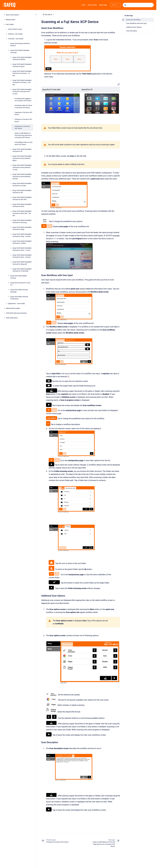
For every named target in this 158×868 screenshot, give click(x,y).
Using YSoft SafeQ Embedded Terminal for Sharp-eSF (22, 263)
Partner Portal (92, 5)
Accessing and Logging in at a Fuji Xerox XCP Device (23, 100)
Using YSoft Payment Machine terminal (20, 45)
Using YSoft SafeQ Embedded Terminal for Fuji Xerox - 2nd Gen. (22, 82)
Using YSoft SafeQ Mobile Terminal (19, 277)
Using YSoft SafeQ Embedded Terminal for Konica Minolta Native (22, 158)
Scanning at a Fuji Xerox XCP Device (22, 127)
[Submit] (125, 5)
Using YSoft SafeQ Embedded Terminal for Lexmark (22, 185)
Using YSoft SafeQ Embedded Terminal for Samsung (22, 221)
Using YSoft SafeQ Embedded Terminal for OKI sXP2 (22, 198)
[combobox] (138, 5)
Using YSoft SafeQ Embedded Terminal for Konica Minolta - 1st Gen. (22, 167)
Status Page (103, 5)
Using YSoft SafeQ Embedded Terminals (20, 51)
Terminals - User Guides (16, 39)
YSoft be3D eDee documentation (16, 313)
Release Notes (11, 20)
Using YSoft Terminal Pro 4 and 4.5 (20, 284)
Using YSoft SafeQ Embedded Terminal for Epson (22, 65)
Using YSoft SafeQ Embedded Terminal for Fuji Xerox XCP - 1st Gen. (22, 92)
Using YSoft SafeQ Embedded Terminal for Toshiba (22, 242)
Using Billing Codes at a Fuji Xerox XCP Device (24, 143)
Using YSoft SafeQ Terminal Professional (19, 298)
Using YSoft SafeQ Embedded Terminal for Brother (22, 58)
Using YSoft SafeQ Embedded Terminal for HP (22, 150)
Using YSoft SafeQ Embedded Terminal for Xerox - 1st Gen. (22, 249)
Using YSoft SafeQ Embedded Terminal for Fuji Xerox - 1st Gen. (22, 73)
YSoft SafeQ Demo (12, 318)
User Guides (10, 24)
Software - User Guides (15, 34)
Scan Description (132, 31)
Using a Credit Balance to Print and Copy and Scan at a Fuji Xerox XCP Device (23, 135)
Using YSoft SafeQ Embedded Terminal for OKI (22, 192)
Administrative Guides (13, 308)
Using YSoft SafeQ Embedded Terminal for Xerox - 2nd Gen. (22, 256)
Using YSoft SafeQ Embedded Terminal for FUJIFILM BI (22, 270)
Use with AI (49, 15)
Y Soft (83, 5)
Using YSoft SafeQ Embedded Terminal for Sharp (22, 228)
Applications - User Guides (17, 304)
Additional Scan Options (134, 27)
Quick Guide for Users (15, 29)
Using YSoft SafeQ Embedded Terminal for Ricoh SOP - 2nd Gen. (22, 213)
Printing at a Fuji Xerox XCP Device (23, 120)
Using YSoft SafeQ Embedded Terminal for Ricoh (22, 205)
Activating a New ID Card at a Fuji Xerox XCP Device (23, 107)
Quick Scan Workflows (133, 20)
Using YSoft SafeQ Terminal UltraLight (19, 291)
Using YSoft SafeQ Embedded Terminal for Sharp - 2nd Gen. (22, 235)
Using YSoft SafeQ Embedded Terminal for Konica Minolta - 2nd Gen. (22, 176)
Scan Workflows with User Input (136, 23)
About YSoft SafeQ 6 (13, 15)
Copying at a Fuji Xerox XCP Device (23, 113)
